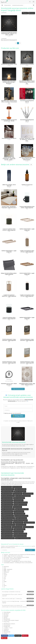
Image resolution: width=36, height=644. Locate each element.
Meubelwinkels (7, 619)
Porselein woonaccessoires (7, 534)
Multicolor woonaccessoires (20, 491)
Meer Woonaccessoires (18, 389)
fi (4, 583)
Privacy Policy (7, 622)
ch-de (5, 576)
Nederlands (6, 567)
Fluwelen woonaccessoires (21, 518)
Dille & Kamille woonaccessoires (8, 496)
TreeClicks (6, 555)
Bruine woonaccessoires (6, 487)
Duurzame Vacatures (8, 560)
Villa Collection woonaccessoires (8, 518)
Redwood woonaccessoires (7, 503)
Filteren (25, 13)
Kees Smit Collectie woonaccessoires (23, 496)
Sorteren (32, 13)
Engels (5, 581)
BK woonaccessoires (17, 507)
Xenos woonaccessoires (19, 511)
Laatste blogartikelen (7, 589)
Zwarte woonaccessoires (7, 494)
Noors (5, 573)
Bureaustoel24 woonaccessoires (21, 516)
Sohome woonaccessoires (19, 514)
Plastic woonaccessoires (18, 523)
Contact (5, 633)
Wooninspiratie (7, 632)
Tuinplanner (6, 629)
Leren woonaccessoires (18, 531)
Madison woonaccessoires (20, 489)
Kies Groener (7, 559)
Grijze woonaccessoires (28, 494)
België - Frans (7, 571)
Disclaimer (6, 616)
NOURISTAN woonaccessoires (7, 516)
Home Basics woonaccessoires (8, 489)
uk (4, 584)
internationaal (17, 560)
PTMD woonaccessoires (6, 527)
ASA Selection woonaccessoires (20, 536)
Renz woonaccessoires (17, 494)
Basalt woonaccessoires (21, 525)
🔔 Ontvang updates (18, 416)
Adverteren (6, 630)
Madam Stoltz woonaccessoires (22, 509)
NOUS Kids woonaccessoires (7, 529)
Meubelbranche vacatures (9, 624)
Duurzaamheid (7, 625)
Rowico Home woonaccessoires (8, 509)
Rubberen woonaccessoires (7, 505)
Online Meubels (7, 612)
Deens (5, 586)
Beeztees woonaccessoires (7, 520)
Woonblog (6, 615)
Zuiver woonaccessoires (28, 527)
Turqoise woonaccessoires (7, 498)
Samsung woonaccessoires (7, 531)
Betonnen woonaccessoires (7, 500)
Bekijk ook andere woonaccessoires (17, 164)
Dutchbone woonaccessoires (7, 491)
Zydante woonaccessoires (20, 529)
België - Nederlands (8, 569)
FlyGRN (5, 556)
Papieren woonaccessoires (19, 498)
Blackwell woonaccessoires (7, 536)
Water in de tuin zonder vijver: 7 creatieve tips (18, 599)
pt (4, 580)
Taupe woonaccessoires (17, 527)
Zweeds (5, 575)
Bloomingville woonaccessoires (20, 505)
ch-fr (5, 577)
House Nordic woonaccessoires (8, 538)
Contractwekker (7, 561)
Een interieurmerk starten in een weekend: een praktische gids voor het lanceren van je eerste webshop (18, 606)
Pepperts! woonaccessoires (7, 511)
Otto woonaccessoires (18, 500)
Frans (5, 568)
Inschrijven (30, 550)
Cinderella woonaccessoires (7, 514)
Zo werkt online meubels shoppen (11, 620)
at (4, 587)
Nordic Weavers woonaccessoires (20, 520)
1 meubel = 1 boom (8, 628)
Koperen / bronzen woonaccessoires (23, 538)
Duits (5, 579)
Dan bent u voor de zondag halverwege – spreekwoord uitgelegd (18, 602)
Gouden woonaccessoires (7, 523)
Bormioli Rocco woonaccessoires (20, 503)
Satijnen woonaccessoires (7, 507)
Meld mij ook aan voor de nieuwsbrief (12, 413)
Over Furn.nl (6, 614)
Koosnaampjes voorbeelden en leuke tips (18, 592)
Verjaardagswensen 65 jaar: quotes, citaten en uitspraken (18, 595)
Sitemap (6, 618)
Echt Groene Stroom (8, 557)
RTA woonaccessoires (17, 487)
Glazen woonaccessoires (29, 523)
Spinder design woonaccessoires (8, 525)
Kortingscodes (7, 626)
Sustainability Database (9, 563)
